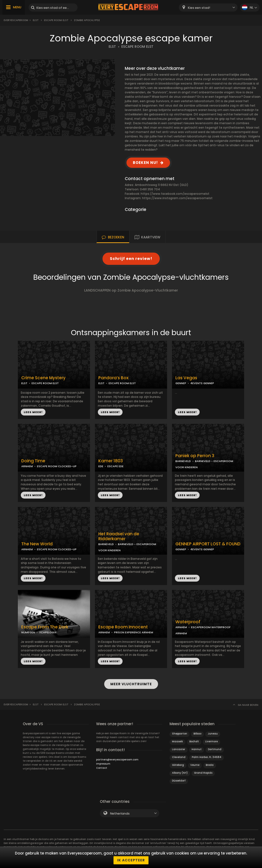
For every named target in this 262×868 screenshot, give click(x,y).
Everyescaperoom (16, 20)
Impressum (103, 764)
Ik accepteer (131, 860)
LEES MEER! (33, 412)
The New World (37, 544)
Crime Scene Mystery (43, 378)
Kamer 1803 (111, 461)
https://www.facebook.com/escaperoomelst (175, 194)
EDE (101, 466)
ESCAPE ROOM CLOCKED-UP (57, 466)
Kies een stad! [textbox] (199, 8)
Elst (36, 20)
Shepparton (180, 733)
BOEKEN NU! (145, 163)
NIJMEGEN (28, 632)
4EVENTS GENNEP (202, 383)
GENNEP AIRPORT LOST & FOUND (208, 544)
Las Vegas (186, 378)
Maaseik (177, 741)
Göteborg (178, 765)
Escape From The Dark (45, 627)
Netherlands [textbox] (120, 813)
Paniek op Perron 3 (195, 456)
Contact (102, 768)
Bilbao (197, 733)
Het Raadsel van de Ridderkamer (119, 537)
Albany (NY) (180, 773)
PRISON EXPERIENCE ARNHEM (134, 632)
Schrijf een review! (131, 259)
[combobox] (208, 7)
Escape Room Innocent (123, 627)
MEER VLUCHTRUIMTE (131, 684)
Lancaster (179, 749)
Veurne (195, 765)
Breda (210, 765)
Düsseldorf (179, 780)
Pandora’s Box (113, 378)
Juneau (213, 733)
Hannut (197, 749)
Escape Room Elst (56, 20)
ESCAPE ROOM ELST (137, 47)
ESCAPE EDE (115, 466)
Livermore (211, 741)
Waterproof (188, 622)
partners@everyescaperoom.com (117, 759)
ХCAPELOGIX (48, 632)
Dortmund (215, 749)
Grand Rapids (203, 773)
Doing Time (33, 461)
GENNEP (181, 383)
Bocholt (194, 741)
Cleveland (179, 757)
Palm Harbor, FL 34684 (207, 757)
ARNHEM (27, 466)
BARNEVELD (183, 461)
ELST (112, 47)
